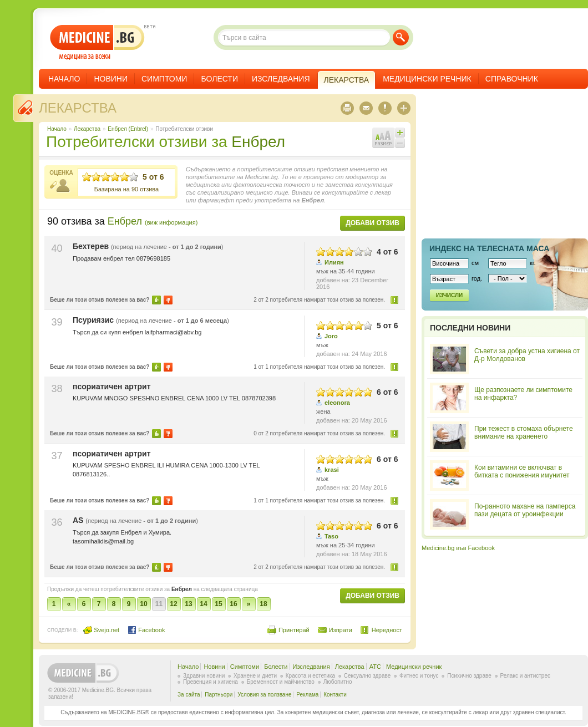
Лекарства (78, 108)
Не (168, 300)
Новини (111, 79)
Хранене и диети (255, 676)
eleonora (337, 403)
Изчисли (449, 295)
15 (218, 604)
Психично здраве (469, 676)
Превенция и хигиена (211, 682)
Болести (219, 79)
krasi (332, 470)
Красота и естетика (310, 676)
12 (173, 604)
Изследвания (281, 79)
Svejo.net (101, 630)
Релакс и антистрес (525, 676)
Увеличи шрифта (400, 133)
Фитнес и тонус (419, 676)
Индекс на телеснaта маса (489, 248)
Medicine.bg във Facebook (458, 548)
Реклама (307, 695)
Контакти (335, 695)
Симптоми (164, 79)
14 (203, 604)
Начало (64, 79)
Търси (401, 37)
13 (188, 604)
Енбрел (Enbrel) (128, 129)
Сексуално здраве (367, 676)
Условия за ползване (264, 695)
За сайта (189, 695)
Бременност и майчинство (281, 682)
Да (156, 300)
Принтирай (294, 630)
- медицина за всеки (97, 42)
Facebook (146, 630)
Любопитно (338, 682)
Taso (331, 536)
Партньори (219, 695)
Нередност (395, 300)
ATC (375, 667)
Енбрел (258, 142)
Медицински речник (427, 79)
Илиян (334, 262)
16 (233, 604)
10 (143, 604)
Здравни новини (204, 676)
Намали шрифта (400, 143)
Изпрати (341, 630)
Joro (331, 336)
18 (263, 604)
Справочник (512, 79)
